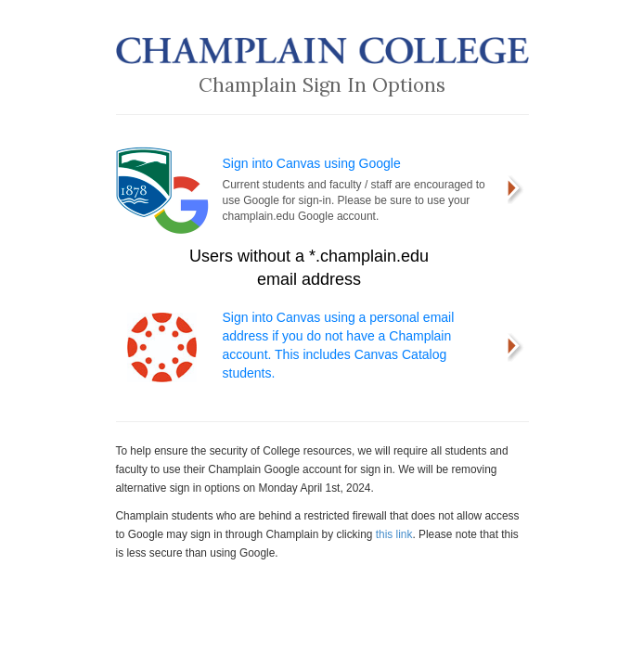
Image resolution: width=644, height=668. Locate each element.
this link (394, 534)
